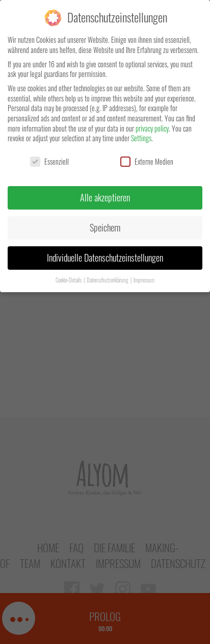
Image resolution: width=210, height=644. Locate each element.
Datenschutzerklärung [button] (108, 280)
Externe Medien (147, 161)
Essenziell (49, 161)
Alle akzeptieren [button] (105, 197)
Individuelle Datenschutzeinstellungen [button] (105, 257)
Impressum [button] (144, 280)
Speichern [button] (105, 227)
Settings (141, 138)
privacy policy (152, 128)
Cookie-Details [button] (69, 280)
